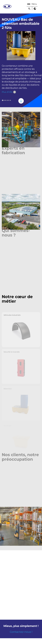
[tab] (3, 100)
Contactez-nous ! (21, 632)
